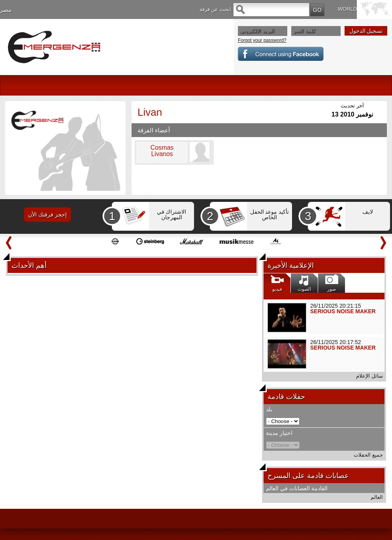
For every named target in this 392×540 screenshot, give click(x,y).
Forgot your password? (262, 40)
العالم (377, 497)
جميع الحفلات (368, 455)
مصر (6, 10)
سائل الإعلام (369, 376)
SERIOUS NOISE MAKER (343, 311)
